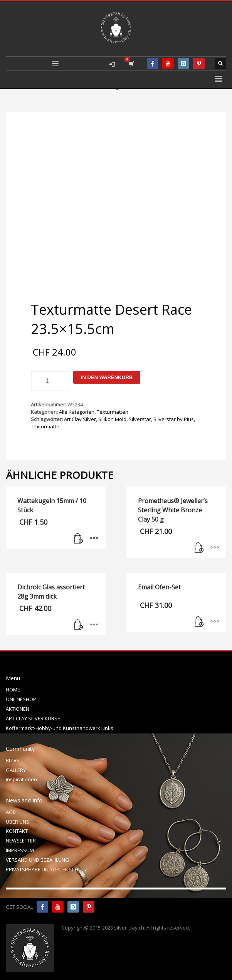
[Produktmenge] (50, 381)
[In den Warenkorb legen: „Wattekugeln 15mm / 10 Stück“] (79, 539)
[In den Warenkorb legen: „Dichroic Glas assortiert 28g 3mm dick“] (79, 625)
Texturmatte (45, 426)
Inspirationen (21, 779)
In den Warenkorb (107, 377)
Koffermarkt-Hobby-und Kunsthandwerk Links (60, 728)
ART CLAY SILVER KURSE (33, 718)
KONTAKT (17, 831)
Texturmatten (113, 412)
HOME (13, 690)
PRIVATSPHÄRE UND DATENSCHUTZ (47, 869)
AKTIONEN (18, 709)
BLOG (12, 760)
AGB (11, 812)
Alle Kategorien (77, 412)
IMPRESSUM (20, 850)
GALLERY (16, 770)
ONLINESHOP (21, 699)
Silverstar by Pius (174, 419)
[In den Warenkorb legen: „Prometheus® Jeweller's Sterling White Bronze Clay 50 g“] (199, 548)
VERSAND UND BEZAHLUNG (37, 860)
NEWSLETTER (21, 841)
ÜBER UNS (18, 822)
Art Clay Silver (80, 419)
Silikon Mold (112, 419)
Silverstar (140, 419)
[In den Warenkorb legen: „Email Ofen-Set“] (199, 622)
